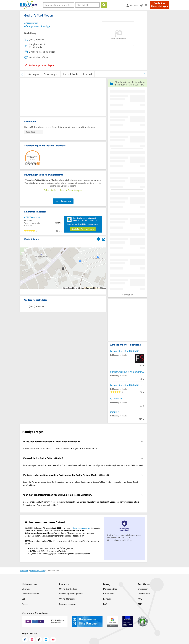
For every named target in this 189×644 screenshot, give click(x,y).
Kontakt (88, 74)
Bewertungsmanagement (71, 594)
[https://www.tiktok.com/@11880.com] (39, 640)
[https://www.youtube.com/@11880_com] (53, 640)
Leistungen (33, 74)
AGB (140, 599)
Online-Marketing (67, 599)
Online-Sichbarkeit (68, 589)
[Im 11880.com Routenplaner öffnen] (98, 239)
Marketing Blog (110, 589)
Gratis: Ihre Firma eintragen (159, 5)
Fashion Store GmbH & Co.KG (125, 351)
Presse (25, 604)
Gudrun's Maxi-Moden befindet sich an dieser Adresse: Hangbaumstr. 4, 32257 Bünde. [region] (60, 448)
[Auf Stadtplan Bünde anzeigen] (104, 239)
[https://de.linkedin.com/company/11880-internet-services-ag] (46, 640)
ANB (140, 604)
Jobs (24, 599)
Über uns (26, 589)
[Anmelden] (133, 5)
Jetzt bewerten (63, 201)
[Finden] (104, 5)
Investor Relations (30, 594)
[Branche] (59, 5)
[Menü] (147, 5)
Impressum (143, 589)
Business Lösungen (68, 604)
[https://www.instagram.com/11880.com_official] (32, 640)
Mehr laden (127, 295)
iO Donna (115, 399)
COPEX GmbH (31, 217)
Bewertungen (51, 74)
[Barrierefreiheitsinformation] (143, 5)
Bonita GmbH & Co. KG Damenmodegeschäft (127, 372)
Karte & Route (71, 74)
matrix (113, 412)
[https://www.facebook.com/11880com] (25, 640)
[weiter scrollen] (145, 74)
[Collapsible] (142, 442)
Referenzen (109, 594)
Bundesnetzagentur (81, 528)
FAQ (105, 604)
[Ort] (87, 5)
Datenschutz (144, 594)
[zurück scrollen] (22, 74)
